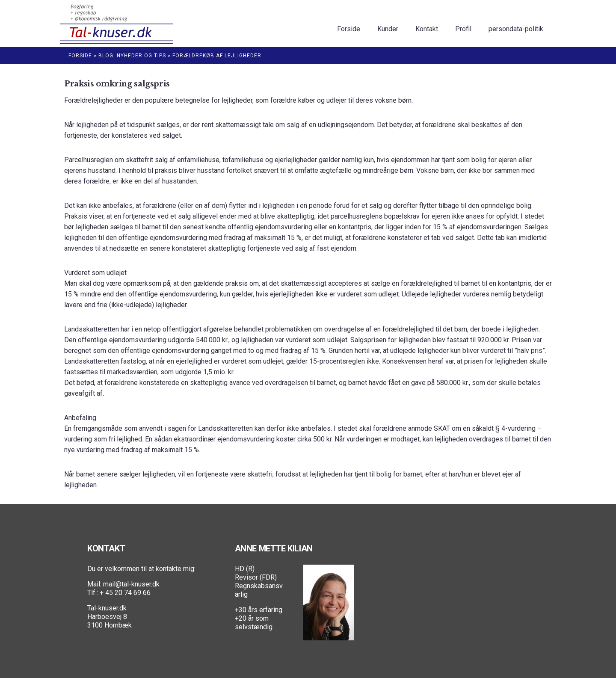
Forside (80, 56)
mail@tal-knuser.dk (131, 584)
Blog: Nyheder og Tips (132, 56)
